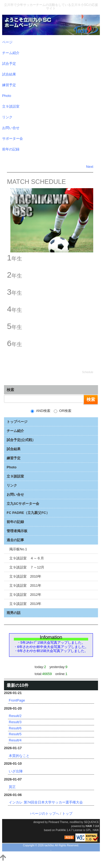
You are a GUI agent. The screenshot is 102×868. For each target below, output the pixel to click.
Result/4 (15, 740)
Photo (12, 467)
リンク (12, 485)
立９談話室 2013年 (25, 604)
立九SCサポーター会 (23, 504)
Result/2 (15, 716)
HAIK (89, 826)
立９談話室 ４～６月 (27, 558)
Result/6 (15, 728)
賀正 (12, 787)
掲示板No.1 (18, 549)
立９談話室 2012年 (25, 595)
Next (90, 167)
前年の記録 (15, 522)
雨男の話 (14, 613)
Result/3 (15, 722)
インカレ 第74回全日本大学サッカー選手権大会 (46, 802)
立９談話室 (15, 476)
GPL (88, 830)
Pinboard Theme (58, 822)
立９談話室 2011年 (25, 585)
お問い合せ (15, 494)
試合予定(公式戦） (21, 440)
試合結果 (14, 449)
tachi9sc (49, 845)
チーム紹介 (15, 431)
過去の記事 (15, 540)
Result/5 (15, 734)
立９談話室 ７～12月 (27, 567)
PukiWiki (61, 830)
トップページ (17, 422)
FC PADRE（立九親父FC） (28, 513)
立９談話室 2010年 (25, 576)
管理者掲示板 (17, 531)
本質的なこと (19, 756)
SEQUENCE (91, 822)
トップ (67, 814)
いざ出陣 (16, 771)
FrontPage (17, 700)
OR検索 (63, 411)
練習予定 (14, 458)
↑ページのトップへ (44, 814)
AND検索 (40, 411)
